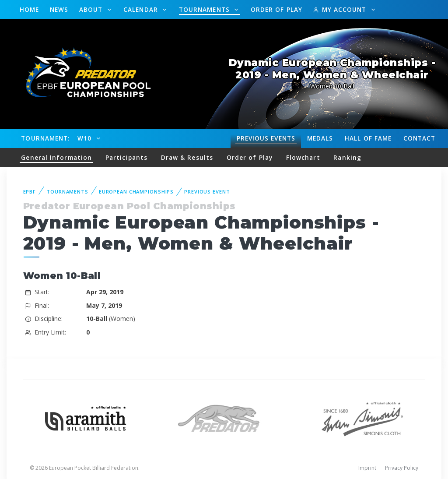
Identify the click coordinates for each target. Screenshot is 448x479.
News (59, 9)
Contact (420, 138)
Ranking (347, 157)
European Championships (136, 192)
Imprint (367, 468)
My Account (341, 9)
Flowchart (303, 157)
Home (29, 9)
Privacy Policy (402, 468)
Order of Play (276, 9)
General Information (56, 157)
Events (266, 138)
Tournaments (205, 9)
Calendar (142, 9)
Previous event (207, 192)
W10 (86, 138)
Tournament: (45, 138)
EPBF (30, 192)
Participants (126, 157)
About (92, 9)
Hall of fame (368, 138)
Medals (320, 138)
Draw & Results (187, 157)
